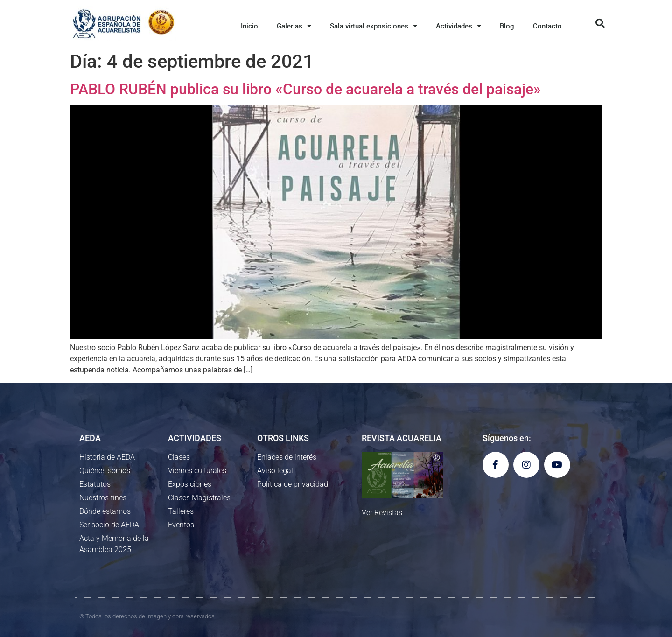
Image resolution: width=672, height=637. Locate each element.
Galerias (294, 26)
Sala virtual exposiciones (374, 26)
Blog (507, 26)
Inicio (249, 26)
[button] (600, 23)
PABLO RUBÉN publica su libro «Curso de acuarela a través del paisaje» (305, 89)
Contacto (547, 26)
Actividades (458, 26)
